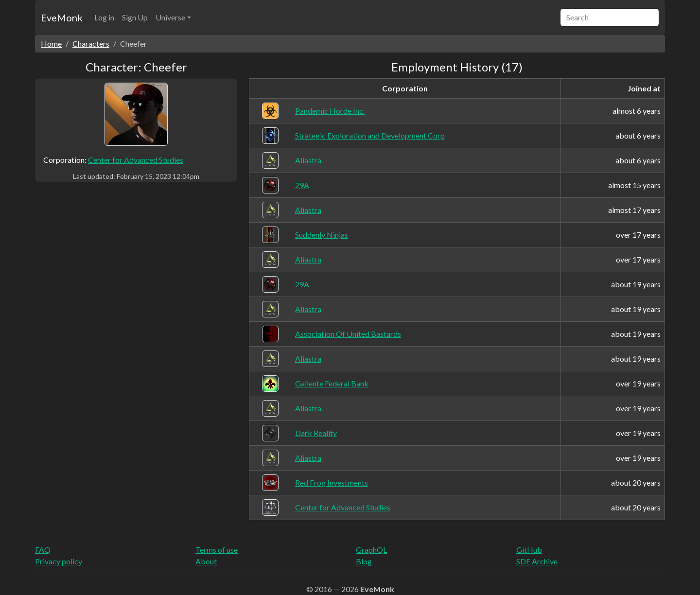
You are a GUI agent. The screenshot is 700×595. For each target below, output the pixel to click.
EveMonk (62, 17)
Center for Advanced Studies (136, 160)
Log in (104, 17)
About (206, 561)
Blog (364, 561)
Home (51, 44)
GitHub (529, 550)
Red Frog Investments (332, 482)
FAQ (43, 550)
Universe (170, 17)
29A (302, 185)
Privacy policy (59, 561)
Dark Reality (316, 433)
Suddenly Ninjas (322, 235)
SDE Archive (537, 561)
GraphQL (371, 550)
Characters (91, 44)
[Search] (610, 17)
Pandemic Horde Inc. (330, 111)
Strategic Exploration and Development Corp (370, 135)
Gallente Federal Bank (332, 383)
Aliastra (308, 160)
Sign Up (135, 17)
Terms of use (217, 550)
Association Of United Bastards (348, 334)
